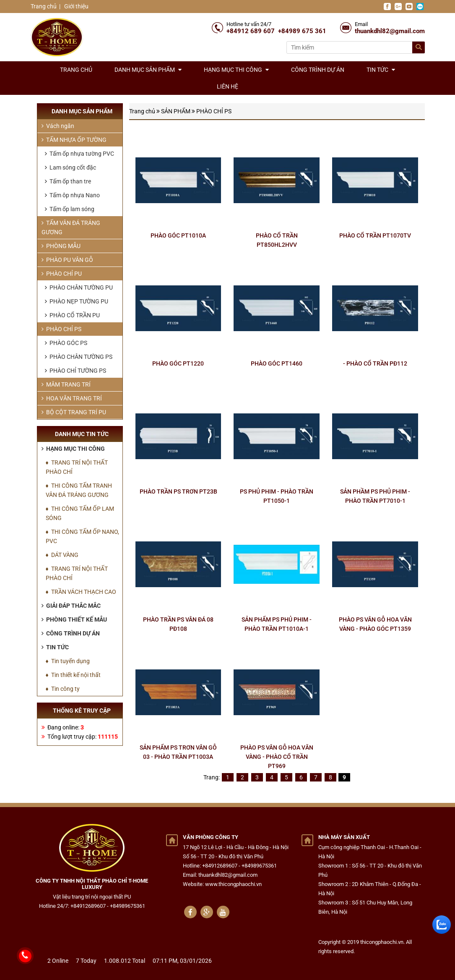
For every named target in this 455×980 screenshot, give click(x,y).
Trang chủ (44, 6)
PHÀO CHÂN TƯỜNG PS (79, 357)
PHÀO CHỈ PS (214, 111)
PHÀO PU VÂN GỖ (67, 260)
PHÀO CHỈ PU (62, 274)
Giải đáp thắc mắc (71, 606)
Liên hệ (227, 86)
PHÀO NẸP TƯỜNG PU (77, 301)
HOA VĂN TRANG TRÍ (72, 398)
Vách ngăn (58, 126)
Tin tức (381, 70)
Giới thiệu (76, 6)
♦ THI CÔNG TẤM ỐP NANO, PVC (82, 536)
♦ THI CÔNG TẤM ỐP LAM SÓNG (80, 513)
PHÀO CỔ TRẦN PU (72, 315)
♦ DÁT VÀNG (62, 555)
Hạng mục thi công (236, 70)
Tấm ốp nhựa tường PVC (79, 154)
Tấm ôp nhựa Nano (72, 195)
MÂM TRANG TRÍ (66, 384)
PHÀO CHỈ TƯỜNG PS (75, 371)
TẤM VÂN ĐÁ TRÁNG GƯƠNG (71, 227)
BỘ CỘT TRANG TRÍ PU (74, 412)
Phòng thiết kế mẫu (74, 619)
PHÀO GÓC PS (66, 343)
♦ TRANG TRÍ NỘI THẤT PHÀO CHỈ (77, 467)
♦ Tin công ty (63, 689)
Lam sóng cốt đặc (70, 167)
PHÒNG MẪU (61, 246)
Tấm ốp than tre (68, 181)
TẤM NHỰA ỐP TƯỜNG (74, 140)
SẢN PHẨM (176, 111)
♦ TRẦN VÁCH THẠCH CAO (81, 592)
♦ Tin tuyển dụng (68, 661)
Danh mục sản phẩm (148, 70)
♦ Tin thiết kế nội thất (73, 675)
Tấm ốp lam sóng (70, 209)
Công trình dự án (318, 70)
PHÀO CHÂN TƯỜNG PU (79, 287)
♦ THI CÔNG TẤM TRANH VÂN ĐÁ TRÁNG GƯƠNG (79, 490)
